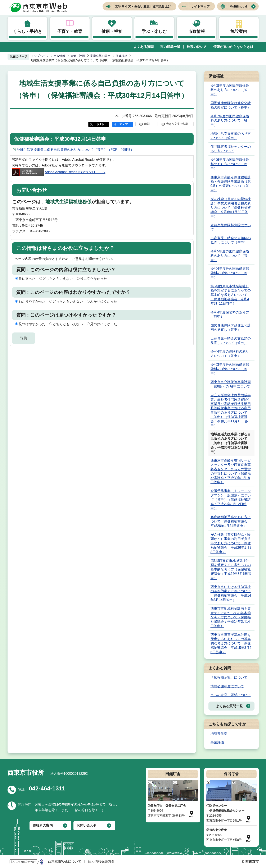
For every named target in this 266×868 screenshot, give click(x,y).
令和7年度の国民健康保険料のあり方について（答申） (230, 121)
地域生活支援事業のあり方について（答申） (231, 136)
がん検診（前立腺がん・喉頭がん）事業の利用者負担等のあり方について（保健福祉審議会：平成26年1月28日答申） (231, 543)
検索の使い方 (197, 47)
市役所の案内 (43, 825)
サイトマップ (200, 6)
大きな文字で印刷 (177, 124)
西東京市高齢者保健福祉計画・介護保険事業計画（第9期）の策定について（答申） (231, 184)
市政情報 (197, 31)
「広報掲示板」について (229, 677)
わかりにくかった (104, 301)
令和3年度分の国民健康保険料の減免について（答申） (230, 369)
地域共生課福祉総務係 (68, 202)
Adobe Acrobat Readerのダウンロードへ (59, 172)
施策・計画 (78, 56)
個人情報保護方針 (101, 861)
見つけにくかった (104, 324)
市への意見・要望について (231, 695)
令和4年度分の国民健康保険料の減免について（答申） (230, 273)
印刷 (147, 124)
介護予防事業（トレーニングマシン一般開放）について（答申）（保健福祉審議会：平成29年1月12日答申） (231, 500)
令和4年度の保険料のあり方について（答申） (230, 354)
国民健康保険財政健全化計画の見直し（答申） (231, 327)
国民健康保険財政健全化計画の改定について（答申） (231, 105)
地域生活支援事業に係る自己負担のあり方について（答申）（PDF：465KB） (75, 150)
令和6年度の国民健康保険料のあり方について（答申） (230, 164)
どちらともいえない (58, 279)
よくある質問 (144, 47)
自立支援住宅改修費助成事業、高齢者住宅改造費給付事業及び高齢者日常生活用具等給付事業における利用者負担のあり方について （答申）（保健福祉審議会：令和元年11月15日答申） (231, 410)
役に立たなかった (94, 279)
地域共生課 (219, 733)
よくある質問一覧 (229, 706)
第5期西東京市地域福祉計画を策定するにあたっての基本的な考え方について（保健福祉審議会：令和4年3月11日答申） (231, 295)
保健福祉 (121, 56)
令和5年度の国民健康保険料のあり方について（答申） (230, 256)
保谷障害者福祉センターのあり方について (231, 149)
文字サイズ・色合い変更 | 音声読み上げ (143, 6)
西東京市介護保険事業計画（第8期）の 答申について (231, 384)
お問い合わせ (87, 825)
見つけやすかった (32, 324)
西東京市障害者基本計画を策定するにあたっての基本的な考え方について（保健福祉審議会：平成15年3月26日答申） (231, 643)
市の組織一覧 (170, 47)
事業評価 (217, 742)
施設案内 (239, 31)
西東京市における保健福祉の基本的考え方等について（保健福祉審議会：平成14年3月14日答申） (231, 593)
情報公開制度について (227, 686)
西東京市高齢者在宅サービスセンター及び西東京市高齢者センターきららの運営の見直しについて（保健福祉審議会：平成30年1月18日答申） (231, 471)
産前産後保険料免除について (231, 227)
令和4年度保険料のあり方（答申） (230, 314)
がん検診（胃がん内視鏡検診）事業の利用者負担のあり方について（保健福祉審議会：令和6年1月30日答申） (231, 208)
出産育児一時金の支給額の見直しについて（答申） (231, 240)
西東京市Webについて (65, 861)
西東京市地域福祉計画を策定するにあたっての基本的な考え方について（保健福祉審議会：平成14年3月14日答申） (231, 617)
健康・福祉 (112, 31)
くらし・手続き (27, 31)
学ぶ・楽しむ (154, 31)
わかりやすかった (32, 301)
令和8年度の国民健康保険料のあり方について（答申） (230, 90)
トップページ (40, 56)
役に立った (27, 279)
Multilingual (238, 6)
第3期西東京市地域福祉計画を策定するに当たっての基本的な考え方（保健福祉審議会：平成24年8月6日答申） (231, 569)
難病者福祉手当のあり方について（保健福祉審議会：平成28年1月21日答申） (231, 521)
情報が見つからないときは (233, 47)
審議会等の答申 (100, 56)
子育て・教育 (70, 31)
